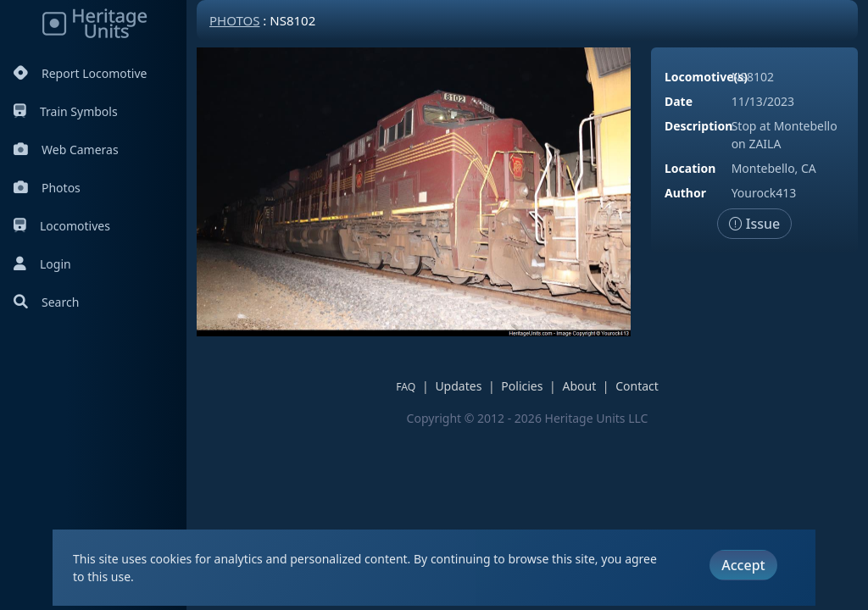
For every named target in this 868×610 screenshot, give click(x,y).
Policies (522, 386)
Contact (637, 386)
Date (679, 101)
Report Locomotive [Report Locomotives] (80, 73)
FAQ (406, 387)
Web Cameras (66, 150)
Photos (47, 188)
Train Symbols (66, 111)
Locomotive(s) (706, 77)
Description (698, 126)
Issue (755, 224)
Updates (458, 386)
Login (42, 264)
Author (685, 193)
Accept (743, 565)
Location (690, 168)
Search (46, 302)
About (579, 386)
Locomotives (62, 226)
